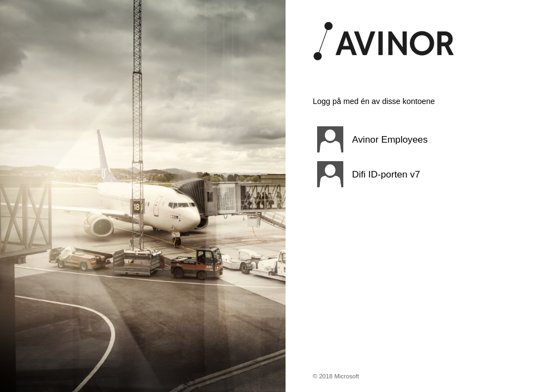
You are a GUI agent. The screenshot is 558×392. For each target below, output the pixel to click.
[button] (408, 139)
